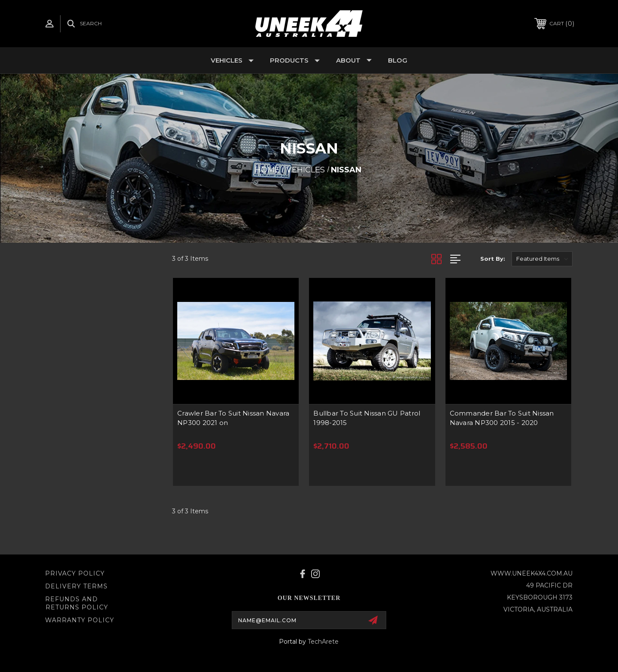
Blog (398, 60)
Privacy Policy (75, 573)
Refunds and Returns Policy (77, 603)
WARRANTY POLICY (80, 620)
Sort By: (493, 259)
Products (295, 60)
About (354, 60)
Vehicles (232, 60)
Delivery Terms (76, 586)
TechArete (323, 642)
